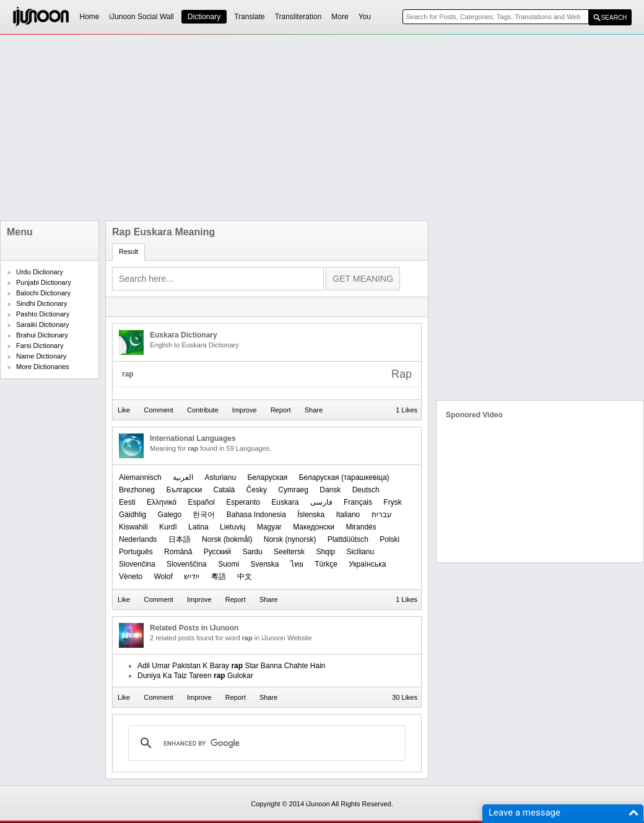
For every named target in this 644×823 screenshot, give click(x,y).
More (340, 17)
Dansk (330, 490)
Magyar (269, 527)
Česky (257, 490)
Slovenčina (137, 564)
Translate (250, 17)
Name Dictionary (41, 356)
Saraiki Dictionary (43, 324)
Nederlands (138, 539)
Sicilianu (360, 552)
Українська (367, 564)
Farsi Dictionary (40, 346)
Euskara (285, 502)
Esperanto (243, 502)
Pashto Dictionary (43, 314)
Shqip (325, 552)
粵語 (219, 577)
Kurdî (168, 527)
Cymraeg (293, 490)
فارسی (321, 502)
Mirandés (361, 527)
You (365, 17)
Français (358, 502)
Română (178, 552)
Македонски (314, 527)
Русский (218, 552)
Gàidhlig (133, 515)
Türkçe (326, 564)
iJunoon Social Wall (142, 17)
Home (90, 17)
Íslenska (311, 515)
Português (136, 552)
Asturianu (220, 477)
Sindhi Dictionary (42, 303)
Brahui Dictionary (42, 335)
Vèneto (131, 577)
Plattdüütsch (348, 539)
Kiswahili (133, 527)
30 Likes (405, 697)
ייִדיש (192, 577)
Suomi (228, 564)
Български (184, 490)
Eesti (127, 502)
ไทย (297, 564)
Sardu (253, 552)
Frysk (392, 502)
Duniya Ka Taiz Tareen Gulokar (195, 676)
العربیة (183, 477)
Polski (389, 539)
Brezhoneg (137, 490)
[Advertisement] (259, 128)
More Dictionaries (43, 367)
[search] (265, 743)
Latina (198, 527)
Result (128, 251)
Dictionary (204, 17)
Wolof (163, 577)
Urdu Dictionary (40, 272)
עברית (382, 515)
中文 (245, 577)
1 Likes (407, 410)
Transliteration (298, 17)
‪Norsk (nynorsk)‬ (290, 539)
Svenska (264, 564)
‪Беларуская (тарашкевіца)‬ (344, 477)
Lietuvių (233, 527)
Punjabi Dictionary (44, 282)
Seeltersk (289, 552)
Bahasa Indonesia (256, 515)
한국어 (204, 515)
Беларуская (267, 477)
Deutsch (366, 490)
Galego (169, 515)
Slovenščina (187, 564)
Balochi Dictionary (43, 293)
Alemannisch (140, 477)
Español (202, 502)
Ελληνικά (162, 502)
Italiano (348, 515)
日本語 (180, 539)
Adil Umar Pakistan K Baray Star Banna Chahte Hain (232, 666)
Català (224, 490)
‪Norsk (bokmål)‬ (227, 539)
